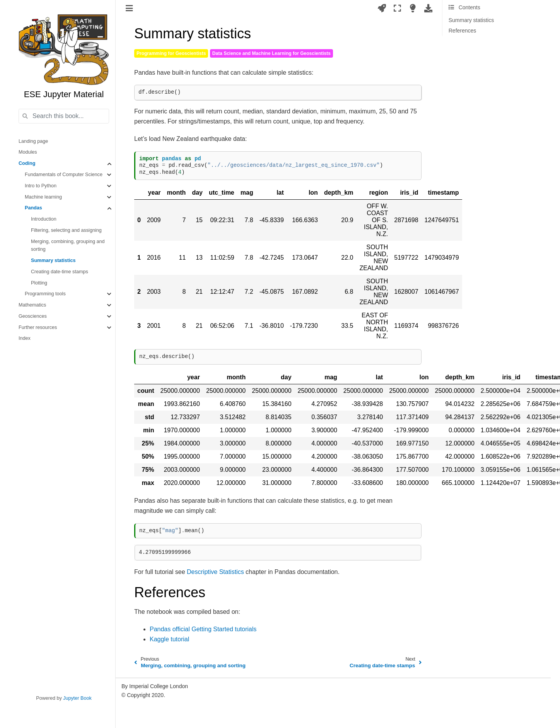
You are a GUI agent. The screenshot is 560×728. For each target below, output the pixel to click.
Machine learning (43, 197)
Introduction (44, 219)
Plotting (39, 283)
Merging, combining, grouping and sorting (68, 246)
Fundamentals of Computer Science (64, 175)
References (463, 31)
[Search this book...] (64, 116)
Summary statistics (53, 260)
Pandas (33, 208)
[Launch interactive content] (382, 8)
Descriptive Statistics (215, 572)
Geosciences (33, 316)
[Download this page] (428, 8)
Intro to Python (41, 186)
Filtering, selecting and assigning (66, 230)
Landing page (33, 141)
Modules (28, 152)
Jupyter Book (77, 698)
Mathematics (32, 305)
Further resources (38, 327)
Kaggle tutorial (169, 639)
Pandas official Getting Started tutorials (203, 629)
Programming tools (45, 294)
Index (25, 338)
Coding (27, 163)
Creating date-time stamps (60, 272)
